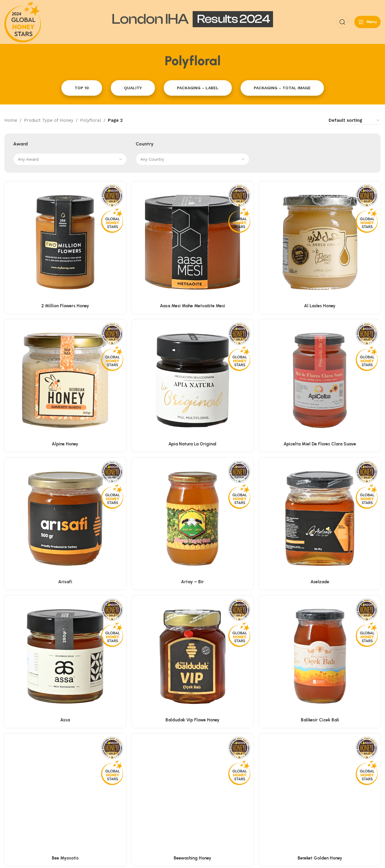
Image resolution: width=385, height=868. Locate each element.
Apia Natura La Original (192, 444)
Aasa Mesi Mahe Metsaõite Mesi (193, 306)
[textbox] (70, 159)
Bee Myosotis (65, 769)
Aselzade (320, 582)
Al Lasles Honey (320, 306)
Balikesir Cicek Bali (320, 720)
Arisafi (65, 582)
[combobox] (70, 159)
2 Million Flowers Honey (65, 306)
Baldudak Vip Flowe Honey (193, 720)
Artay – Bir (192, 582)
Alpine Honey (65, 444)
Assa (65, 720)
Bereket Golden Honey (320, 769)
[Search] (342, 22)
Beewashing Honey (193, 769)
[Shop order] (354, 120)
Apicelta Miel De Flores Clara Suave (320, 444)
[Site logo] (23, 22)
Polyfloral (91, 120)
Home (11, 120)
